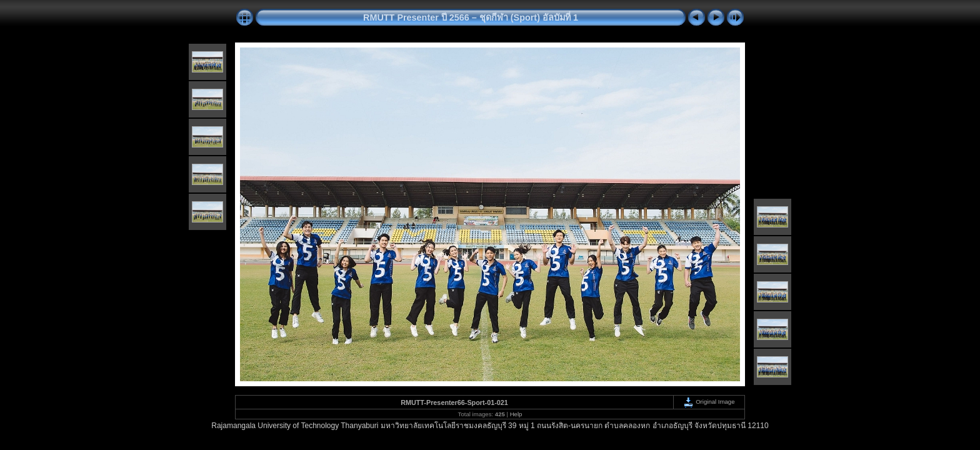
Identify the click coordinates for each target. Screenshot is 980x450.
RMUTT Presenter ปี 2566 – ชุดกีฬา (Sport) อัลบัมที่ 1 (471, 17)
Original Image (709, 402)
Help (516, 414)
